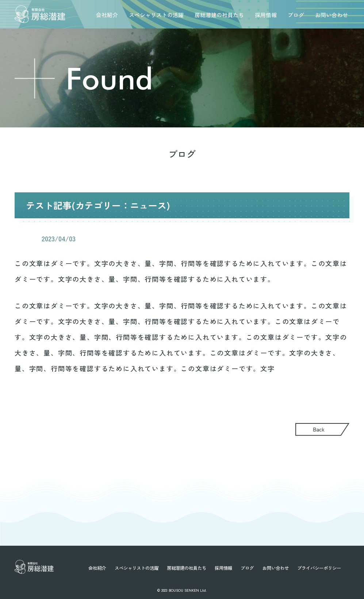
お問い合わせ (332, 15)
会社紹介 (107, 15)
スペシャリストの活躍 (156, 15)
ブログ (296, 15)
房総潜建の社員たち (219, 15)
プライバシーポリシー (319, 568)
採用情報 (266, 15)
